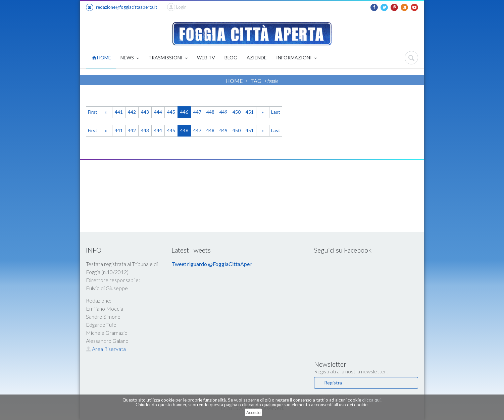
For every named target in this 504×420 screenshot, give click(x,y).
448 (210, 112)
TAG (256, 81)
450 (237, 112)
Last (276, 112)
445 (171, 112)
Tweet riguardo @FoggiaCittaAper (212, 264)
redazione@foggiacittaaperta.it (121, 7)
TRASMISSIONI (168, 58)
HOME (102, 58)
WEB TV (206, 58)
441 (119, 112)
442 (132, 112)
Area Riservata (106, 349)
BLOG (231, 58)
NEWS (130, 58)
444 (158, 112)
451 (250, 112)
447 (197, 112)
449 (223, 112)
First (93, 112)
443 (145, 112)
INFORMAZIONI (296, 58)
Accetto (253, 412)
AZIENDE (257, 58)
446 (184, 112)
